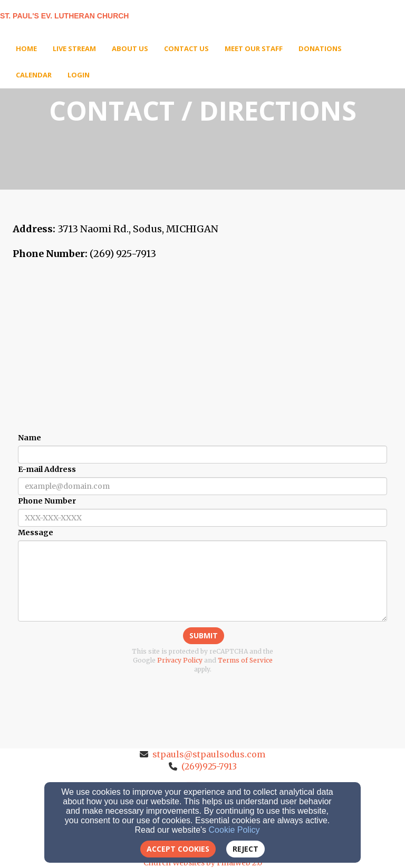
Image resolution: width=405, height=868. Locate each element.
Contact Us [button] (186, 48)
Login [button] (79, 75)
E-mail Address (47, 469)
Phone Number (47, 501)
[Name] (202, 455)
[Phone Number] (202, 518)
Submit (204, 635)
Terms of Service (245, 660)
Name (30, 438)
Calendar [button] (34, 75)
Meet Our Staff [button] (254, 48)
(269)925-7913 (209, 766)
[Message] (202, 581)
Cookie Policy (234, 830)
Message (36, 532)
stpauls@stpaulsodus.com (209, 754)
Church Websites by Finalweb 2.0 (203, 863)
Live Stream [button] (74, 48)
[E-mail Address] (202, 486)
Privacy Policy (180, 660)
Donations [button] (320, 48)
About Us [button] (130, 48)
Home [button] (26, 48)
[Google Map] (202, 348)
